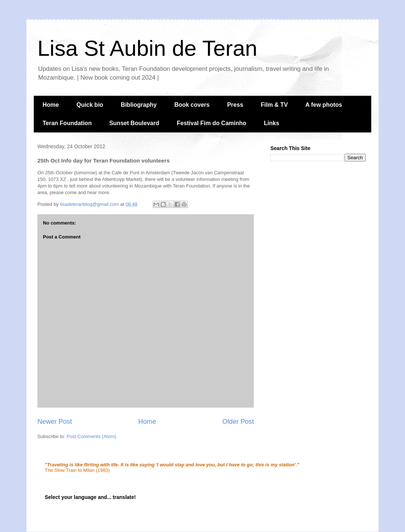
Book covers (192, 105)
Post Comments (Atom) (92, 436)
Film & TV (274, 105)
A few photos (324, 105)
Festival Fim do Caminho (211, 123)
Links (271, 123)
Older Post (238, 422)
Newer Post (55, 422)
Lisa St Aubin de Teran (147, 48)
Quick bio (90, 105)
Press (235, 105)
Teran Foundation (67, 123)
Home (51, 105)
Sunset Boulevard (134, 123)
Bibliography (139, 105)
